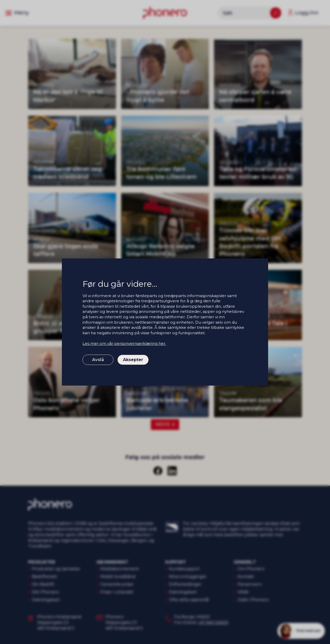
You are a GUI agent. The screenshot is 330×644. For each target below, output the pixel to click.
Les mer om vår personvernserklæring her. (124, 343)
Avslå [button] (98, 360)
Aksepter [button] (133, 360)
